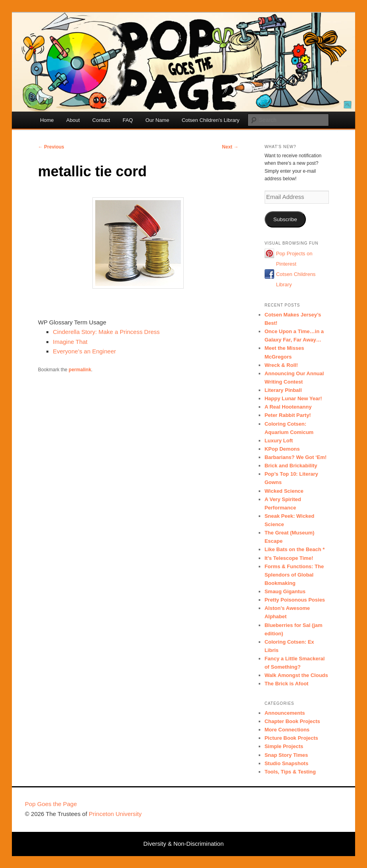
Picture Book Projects (291, 738)
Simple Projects (284, 746)
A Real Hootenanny (288, 407)
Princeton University (313, 808)
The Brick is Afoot (287, 684)
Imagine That (70, 342)
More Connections (287, 730)
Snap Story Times (286, 755)
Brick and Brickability (291, 466)
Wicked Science (284, 491)
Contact (101, 120)
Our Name (157, 120)
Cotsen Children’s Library (211, 120)
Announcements (285, 713)
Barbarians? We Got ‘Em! (296, 457)
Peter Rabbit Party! (288, 415)
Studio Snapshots (287, 763)
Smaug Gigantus (285, 591)
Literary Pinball (283, 390)
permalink (80, 370)
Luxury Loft (279, 441)
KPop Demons (282, 449)
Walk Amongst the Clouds (296, 675)
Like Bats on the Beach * (295, 549)
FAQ (128, 120)
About (73, 120)
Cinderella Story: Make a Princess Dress (106, 332)
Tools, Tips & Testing (290, 772)
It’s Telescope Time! (289, 558)
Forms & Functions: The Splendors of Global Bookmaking (294, 575)
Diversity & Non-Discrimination (183, 844)
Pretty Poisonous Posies (295, 600)
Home (47, 120)
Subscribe (285, 219)
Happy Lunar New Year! (293, 398)
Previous (51, 147)
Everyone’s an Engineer (84, 351)
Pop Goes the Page (51, 804)
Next (230, 147)
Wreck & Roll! (281, 365)
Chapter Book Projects (292, 721)
